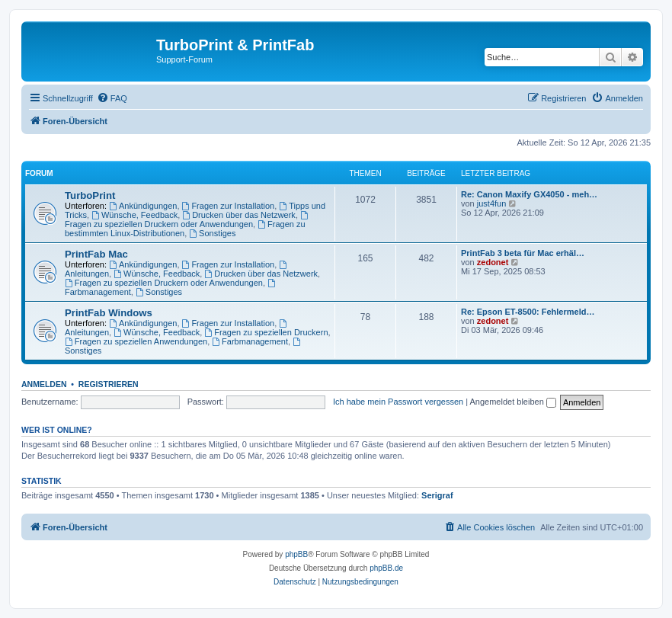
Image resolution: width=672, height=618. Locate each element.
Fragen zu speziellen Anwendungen (136, 341)
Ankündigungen (143, 206)
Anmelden (44, 384)
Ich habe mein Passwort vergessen (398, 402)
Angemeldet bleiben (513, 402)
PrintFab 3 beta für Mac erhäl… (523, 253)
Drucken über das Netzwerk (239, 215)
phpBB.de (386, 568)
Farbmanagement (250, 341)
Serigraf (437, 495)
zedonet (493, 262)
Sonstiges (212, 233)
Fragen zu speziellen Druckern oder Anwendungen (187, 220)
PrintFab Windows (109, 313)
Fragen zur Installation (229, 206)
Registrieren (109, 384)
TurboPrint (90, 195)
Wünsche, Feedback (134, 215)
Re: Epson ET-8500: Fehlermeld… (528, 312)
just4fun (492, 203)
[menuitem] (112, 98)
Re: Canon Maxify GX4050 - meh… (529, 194)
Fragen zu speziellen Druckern (266, 332)
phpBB (296, 554)
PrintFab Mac (96, 254)
